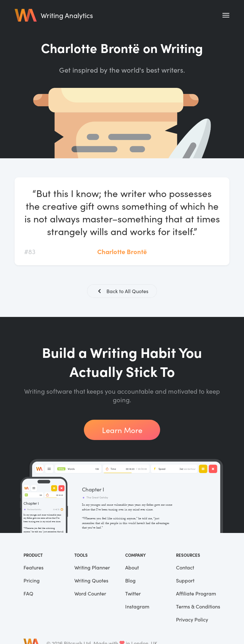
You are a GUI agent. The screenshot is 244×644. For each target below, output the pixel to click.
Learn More (122, 430)
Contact (185, 567)
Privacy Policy (192, 619)
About (132, 567)
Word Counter (90, 593)
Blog (130, 580)
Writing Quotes (91, 580)
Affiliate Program (196, 593)
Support (185, 580)
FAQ (28, 593)
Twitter (133, 593)
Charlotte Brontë (122, 251)
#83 (30, 251)
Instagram (137, 606)
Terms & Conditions (198, 606)
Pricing (32, 580)
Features (34, 567)
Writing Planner (92, 567)
